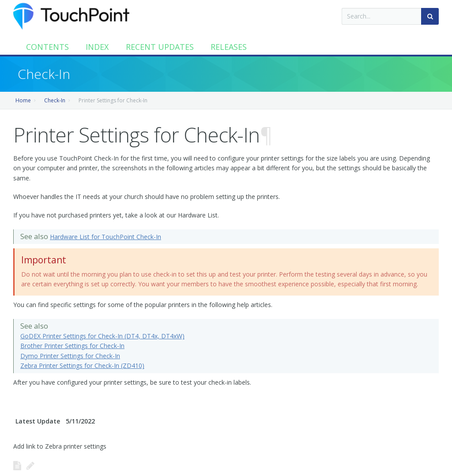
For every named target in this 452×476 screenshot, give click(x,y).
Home (23, 100)
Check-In (55, 100)
